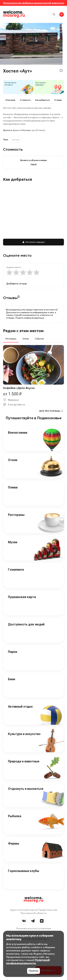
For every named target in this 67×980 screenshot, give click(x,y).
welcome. (33, 899)
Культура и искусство (24, 734)
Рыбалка (15, 816)
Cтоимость (25, 100)
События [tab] (39, 339)
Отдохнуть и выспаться (26, 789)
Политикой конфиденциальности (28, 962)
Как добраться (42, 100)
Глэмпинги (16, 570)
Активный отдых (20, 707)
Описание (10, 100)
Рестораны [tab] (11, 339)
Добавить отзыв (16, 283)
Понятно (33, 971)
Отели (13, 460)
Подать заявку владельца (30, 318)
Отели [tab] (26, 339)
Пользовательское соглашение (34, 928)
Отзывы (58, 100)
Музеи (13, 542)
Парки (13, 652)
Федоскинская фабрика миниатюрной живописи (34, 3)
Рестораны (16, 515)
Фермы (14, 843)
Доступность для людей (26, 624)
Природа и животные (24, 761)
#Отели (16, 140)
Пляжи (13, 487)
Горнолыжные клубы (24, 871)
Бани (12, 679)
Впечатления (18, 433)
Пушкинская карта (22, 597)
